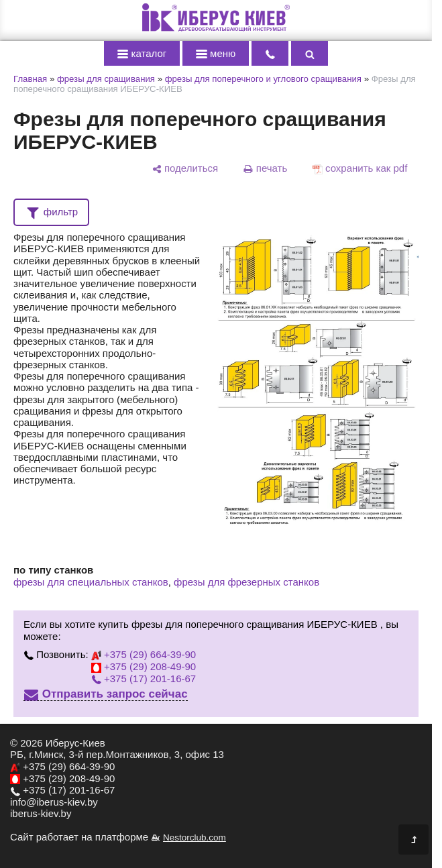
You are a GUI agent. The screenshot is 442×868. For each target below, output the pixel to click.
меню (216, 53)
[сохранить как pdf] (360, 168)
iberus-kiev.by (41, 813)
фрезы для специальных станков (91, 582)
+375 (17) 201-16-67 (144, 679)
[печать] (265, 168)
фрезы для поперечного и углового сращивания (263, 79)
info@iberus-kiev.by (54, 802)
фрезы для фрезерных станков (246, 582)
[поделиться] (185, 168)
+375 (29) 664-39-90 (144, 654)
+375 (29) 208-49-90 (144, 666)
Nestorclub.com (195, 837)
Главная (30, 79)
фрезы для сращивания (106, 79)
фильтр (52, 211)
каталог (142, 53)
